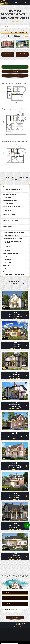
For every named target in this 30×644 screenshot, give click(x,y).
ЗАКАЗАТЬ (15, 71)
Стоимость (15, 76)
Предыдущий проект (8, 54)
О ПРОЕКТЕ (15, 67)
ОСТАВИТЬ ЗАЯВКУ (15, 618)
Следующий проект (22, 54)
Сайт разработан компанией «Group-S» (9, 643)
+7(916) (17, 3)
